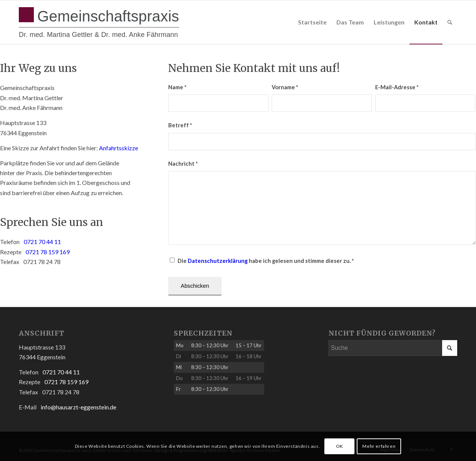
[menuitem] (312, 22)
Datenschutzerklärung (218, 261)
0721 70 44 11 (42, 242)
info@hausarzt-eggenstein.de (78, 407)
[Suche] (450, 22)
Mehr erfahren (379, 446)
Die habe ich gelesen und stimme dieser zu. (266, 261)
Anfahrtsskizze (119, 148)
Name (177, 87)
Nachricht (183, 163)
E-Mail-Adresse (397, 87)
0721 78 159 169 (48, 252)
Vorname (285, 87)
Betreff (180, 125)
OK (340, 446)
